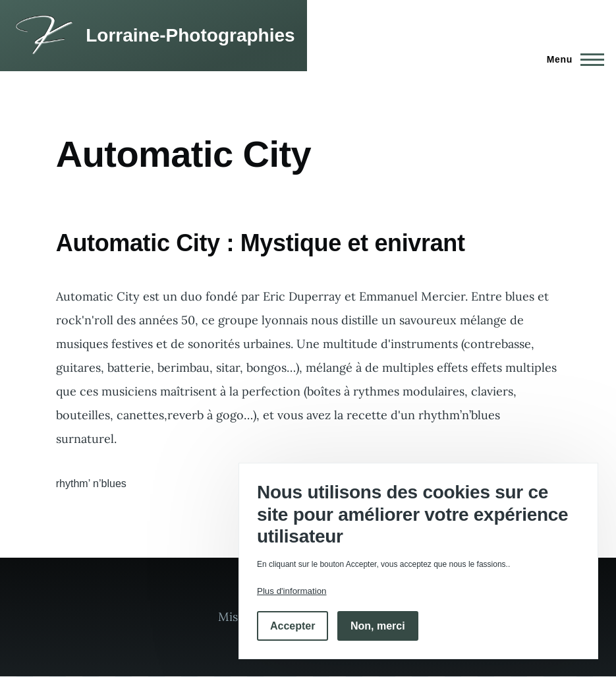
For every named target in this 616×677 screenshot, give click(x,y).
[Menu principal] (572, 59)
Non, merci (378, 626)
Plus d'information (292, 591)
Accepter (293, 626)
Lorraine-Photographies (190, 35)
